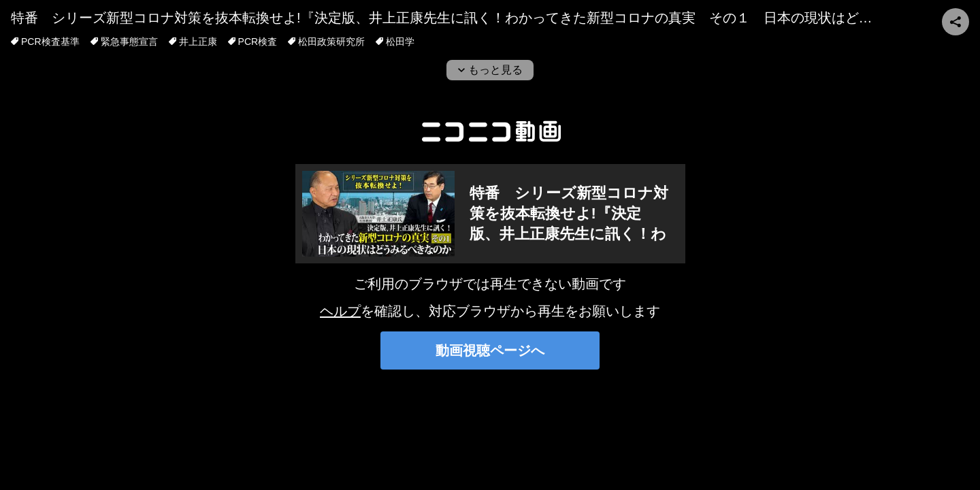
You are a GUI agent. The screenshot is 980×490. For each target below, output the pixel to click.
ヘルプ (340, 311)
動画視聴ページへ (490, 350)
